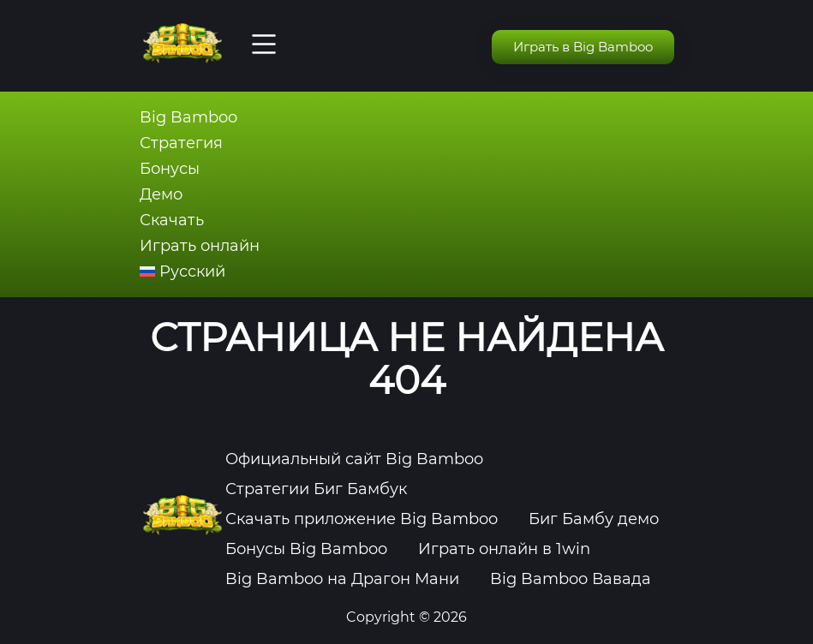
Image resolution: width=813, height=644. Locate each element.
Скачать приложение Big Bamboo (362, 519)
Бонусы (170, 169)
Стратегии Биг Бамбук (316, 489)
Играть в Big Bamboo (583, 47)
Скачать (172, 220)
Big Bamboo (188, 117)
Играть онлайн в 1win (504, 549)
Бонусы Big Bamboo (306, 549)
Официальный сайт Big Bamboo (354, 459)
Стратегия (181, 143)
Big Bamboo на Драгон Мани (342, 579)
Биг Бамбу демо (594, 519)
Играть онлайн (200, 246)
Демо (161, 194)
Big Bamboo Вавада (571, 579)
